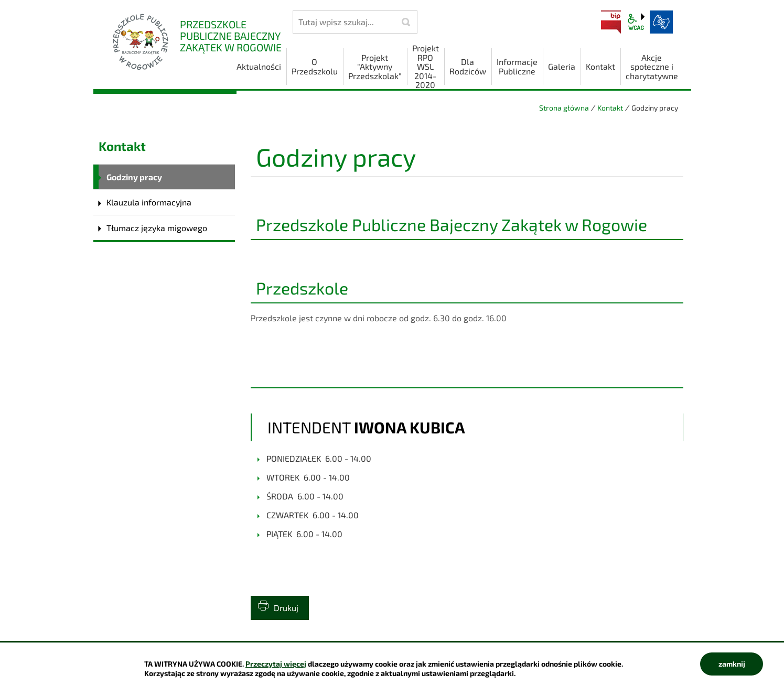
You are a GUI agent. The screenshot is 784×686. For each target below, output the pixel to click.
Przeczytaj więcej (276, 664)
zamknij (732, 664)
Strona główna (564, 108)
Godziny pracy (134, 177)
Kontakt (610, 108)
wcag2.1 (636, 22)
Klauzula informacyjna (149, 202)
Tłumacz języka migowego (157, 228)
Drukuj (286, 608)
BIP (611, 22)
